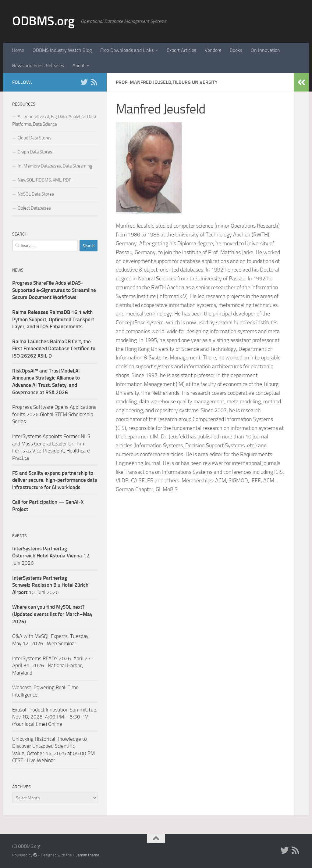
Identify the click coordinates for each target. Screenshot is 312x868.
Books (236, 50)
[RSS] (94, 82)
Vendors (213, 50)
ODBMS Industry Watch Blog (62, 50)
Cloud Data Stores (35, 138)
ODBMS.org (43, 21)
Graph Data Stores (35, 152)
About (79, 65)
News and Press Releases (38, 65)
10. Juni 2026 (50, 585)
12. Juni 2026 (51, 556)
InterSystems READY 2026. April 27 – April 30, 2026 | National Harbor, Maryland (54, 666)
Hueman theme (86, 855)
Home (18, 50)
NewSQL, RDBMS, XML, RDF (44, 180)
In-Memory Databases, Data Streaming (55, 166)
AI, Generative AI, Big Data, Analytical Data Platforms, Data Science (54, 120)
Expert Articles (181, 50)
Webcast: (23, 687)
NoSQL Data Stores (36, 194)
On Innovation (265, 50)
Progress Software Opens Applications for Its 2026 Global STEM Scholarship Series (54, 414)
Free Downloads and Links (127, 50)
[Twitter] (84, 82)
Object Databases (34, 208)
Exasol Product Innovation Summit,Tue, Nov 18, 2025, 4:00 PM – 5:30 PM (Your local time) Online (55, 717)
